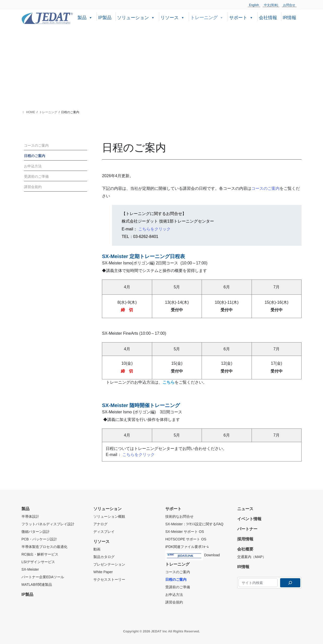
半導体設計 (30, 516)
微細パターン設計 (36, 532)
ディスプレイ (104, 532)
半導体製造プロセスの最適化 (44, 547)
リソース (173, 17)
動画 (97, 549)
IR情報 (289, 18)
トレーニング (207, 17)
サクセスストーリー (109, 579)
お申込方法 (33, 166)
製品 (85, 17)
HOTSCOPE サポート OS (186, 539)
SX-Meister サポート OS (185, 532)
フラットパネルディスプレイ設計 (48, 524)
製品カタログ (104, 557)
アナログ (100, 524)
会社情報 (268, 18)
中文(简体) (271, 5)
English (254, 5)
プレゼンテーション (109, 564)
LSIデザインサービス (38, 562)
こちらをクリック (154, 229)
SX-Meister (30, 569)
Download (193, 554)
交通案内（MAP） (252, 557)
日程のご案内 (35, 156)
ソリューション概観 (109, 516)
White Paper (103, 572)
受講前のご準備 (36, 176)
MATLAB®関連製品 (37, 585)
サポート (241, 17)
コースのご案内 (265, 188)
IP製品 (105, 18)
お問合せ (289, 5)
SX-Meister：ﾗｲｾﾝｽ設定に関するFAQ (194, 524)
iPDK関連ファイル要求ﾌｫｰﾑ (187, 547)
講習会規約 (33, 187)
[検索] (290, 583)
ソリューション (136, 17)
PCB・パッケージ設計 (39, 539)
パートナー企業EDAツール (43, 577)
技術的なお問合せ (179, 516)
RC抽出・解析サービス (40, 554)
